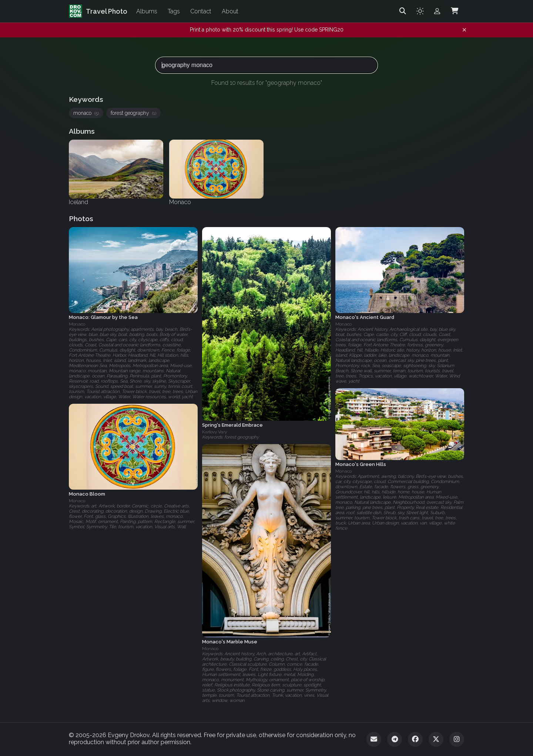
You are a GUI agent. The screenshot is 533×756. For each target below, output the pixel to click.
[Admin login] (437, 11)
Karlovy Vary (214, 432)
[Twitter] (436, 739)
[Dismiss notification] (464, 30)
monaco (86, 113)
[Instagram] (457, 739)
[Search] (403, 11)
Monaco (77, 324)
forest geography (133, 113)
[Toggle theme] (420, 11)
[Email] (374, 739)
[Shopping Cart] (455, 11)
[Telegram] (395, 739)
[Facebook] (415, 739)
